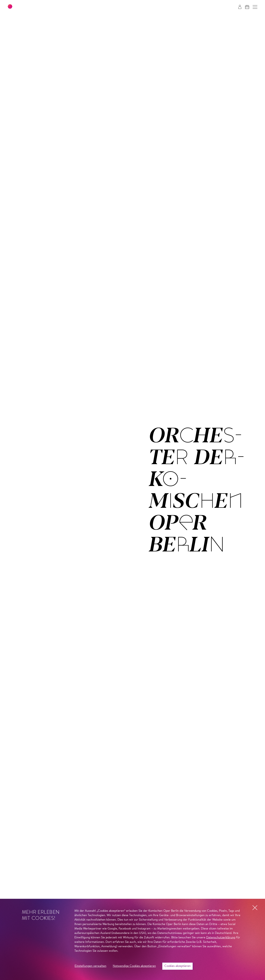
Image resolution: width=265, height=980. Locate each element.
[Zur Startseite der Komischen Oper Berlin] (32, 7)
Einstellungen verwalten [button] (90, 966)
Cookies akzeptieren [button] (177, 966)
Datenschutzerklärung (221, 938)
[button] (255, 7)
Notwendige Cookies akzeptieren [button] (134, 966)
